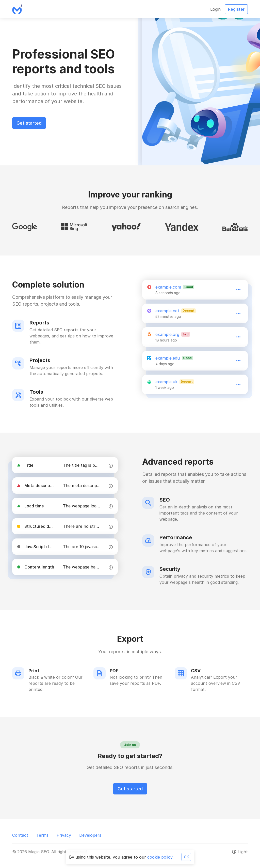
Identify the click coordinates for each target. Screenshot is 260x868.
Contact (20, 835)
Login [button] (215, 9)
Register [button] (236, 9)
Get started (29, 123)
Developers (90, 835)
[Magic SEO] (17, 9)
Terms (42, 835)
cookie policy (160, 857)
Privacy (64, 835)
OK (186, 857)
